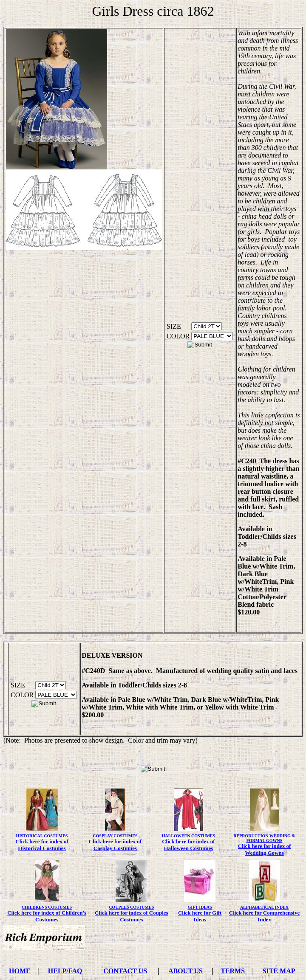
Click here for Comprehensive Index (264, 916)
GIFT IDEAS (200, 907)
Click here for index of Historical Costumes (42, 845)
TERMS (233, 971)
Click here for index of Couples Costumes (132, 916)
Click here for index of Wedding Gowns (264, 849)
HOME (20, 971)
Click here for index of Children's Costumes (47, 916)
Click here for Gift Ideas (200, 916)
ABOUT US (186, 971)
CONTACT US (125, 971)
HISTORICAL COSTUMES (42, 836)
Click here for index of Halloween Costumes (188, 845)
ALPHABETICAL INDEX (264, 907)
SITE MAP (279, 971)
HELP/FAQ (65, 971)
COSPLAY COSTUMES (115, 836)
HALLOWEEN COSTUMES (188, 836)
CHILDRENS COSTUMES (47, 907)
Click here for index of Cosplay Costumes (115, 845)
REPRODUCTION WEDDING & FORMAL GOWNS (264, 838)
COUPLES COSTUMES (131, 907)
